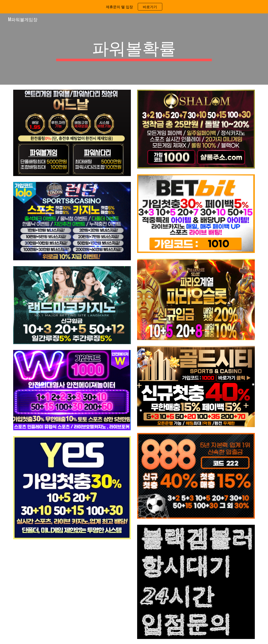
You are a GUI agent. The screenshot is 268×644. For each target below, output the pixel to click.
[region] (134, 7)
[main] (134, 49)
